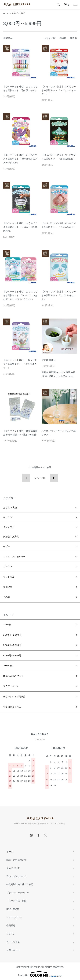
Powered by (40, 974)
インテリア (9, 527)
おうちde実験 (10, 508)
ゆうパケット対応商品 (14, 697)
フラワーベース (11, 686)
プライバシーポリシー (18, 893)
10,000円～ (9, 666)
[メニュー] (75, 5)
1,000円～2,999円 (12, 635)
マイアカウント (14, 917)
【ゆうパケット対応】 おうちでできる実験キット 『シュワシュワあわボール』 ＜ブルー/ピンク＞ (20, 295)
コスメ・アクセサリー (14, 557)
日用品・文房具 (11, 537)
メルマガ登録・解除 (16, 901)
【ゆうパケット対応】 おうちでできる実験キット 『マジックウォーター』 (59, 90)
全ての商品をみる (12, 707)
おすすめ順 (50, 38)
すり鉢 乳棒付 (49, 360)
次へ (54, 478)
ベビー (7, 546)
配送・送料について (16, 860)
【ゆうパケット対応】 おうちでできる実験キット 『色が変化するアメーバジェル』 (20, 159)
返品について (13, 868)
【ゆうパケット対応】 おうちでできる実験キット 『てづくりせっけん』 (59, 295)
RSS (9, 909)
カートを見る (13, 942)
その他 (7, 597)
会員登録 (11, 925)
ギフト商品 (9, 577)
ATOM (16, 909)
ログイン (11, 934)
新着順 (73, 38)
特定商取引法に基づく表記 (20, 884)
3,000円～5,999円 (19, 13)
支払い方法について (16, 876)
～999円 (7, 625)
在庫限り (8, 587)
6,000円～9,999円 (12, 655)
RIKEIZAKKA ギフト (13, 676)
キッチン (8, 517)
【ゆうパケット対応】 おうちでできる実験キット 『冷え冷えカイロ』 (20, 364)
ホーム (6, 13)
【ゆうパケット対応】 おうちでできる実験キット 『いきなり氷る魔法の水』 (20, 227)
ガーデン (8, 566)
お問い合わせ (13, 950)
